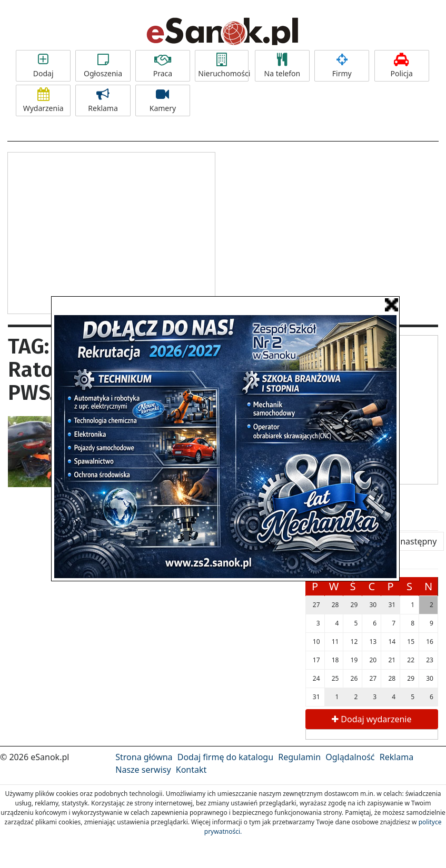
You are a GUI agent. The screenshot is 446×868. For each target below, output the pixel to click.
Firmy (342, 66)
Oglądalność (350, 757)
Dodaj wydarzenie (371, 719)
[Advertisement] (111, 231)
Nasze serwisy (143, 770)
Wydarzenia (43, 100)
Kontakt (191, 770)
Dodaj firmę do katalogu (225, 757)
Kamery (163, 100)
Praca (163, 66)
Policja (402, 66)
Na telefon (282, 66)
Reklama (103, 100)
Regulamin (299, 757)
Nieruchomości (223, 66)
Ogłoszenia (103, 66)
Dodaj (43, 66)
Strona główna (144, 757)
